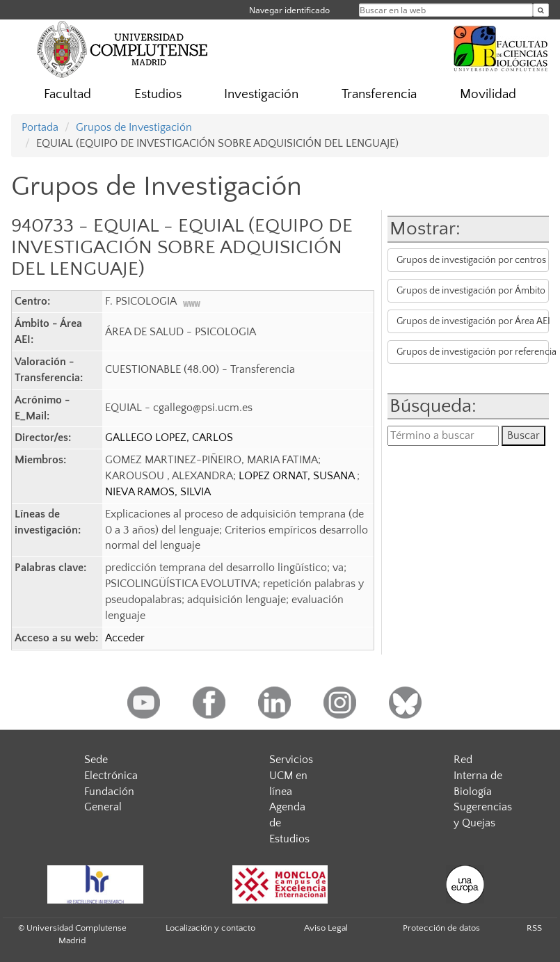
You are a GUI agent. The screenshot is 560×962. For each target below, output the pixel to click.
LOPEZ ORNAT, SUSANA (298, 476)
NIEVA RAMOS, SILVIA (158, 492)
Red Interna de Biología (478, 776)
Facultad (67, 94)
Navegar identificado (289, 10)
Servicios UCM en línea (291, 776)
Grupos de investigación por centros (471, 260)
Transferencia (379, 94)
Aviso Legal (326, 928)
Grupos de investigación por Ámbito (471, 291)
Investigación (261, 94)
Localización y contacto (210, 928)
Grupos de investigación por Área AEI (473, 321)
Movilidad (488, 94)
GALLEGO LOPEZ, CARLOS (169, 438)
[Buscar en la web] (541, 10)
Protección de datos (441, 928)
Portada (40, 127)
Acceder (125, 638)
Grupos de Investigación (134, 127)
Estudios (158, 94)
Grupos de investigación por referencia (473, 352)
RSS (534, 928)
